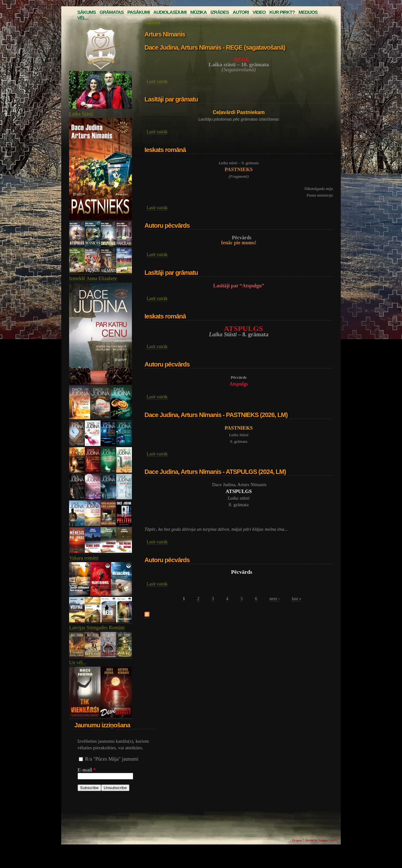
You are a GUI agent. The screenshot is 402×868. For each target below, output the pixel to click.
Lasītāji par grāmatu (171, 99)
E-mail (87, 770)
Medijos (308, 12)
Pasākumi (138, 12)
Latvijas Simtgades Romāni (97, 628)
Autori (241, 12)
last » (296, 599)
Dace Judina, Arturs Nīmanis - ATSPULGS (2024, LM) (215, 472)
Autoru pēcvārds (167, 225)
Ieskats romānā (165, 150)
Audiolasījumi (170, 12)
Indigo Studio (328, 840)
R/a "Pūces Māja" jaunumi (112, 759)
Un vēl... (78, 662)
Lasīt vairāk (157, 81)
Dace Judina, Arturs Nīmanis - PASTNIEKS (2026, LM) (216, 415)
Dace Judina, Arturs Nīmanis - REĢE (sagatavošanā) (215, 47)
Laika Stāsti (81, 114)
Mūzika (198, 12)
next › (274, 599)
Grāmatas (111, 12)
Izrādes (220, 12)
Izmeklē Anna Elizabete (93, 278)
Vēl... (83, 18)
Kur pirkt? (282, 12)
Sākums (87, 12)
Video (259, 12)
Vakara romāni (84, 558)
